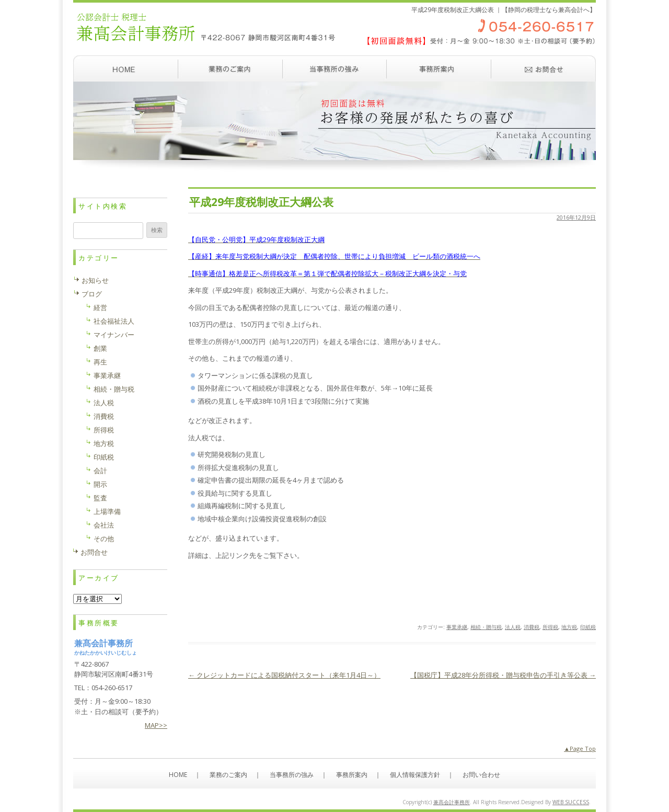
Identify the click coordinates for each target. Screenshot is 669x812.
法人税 (513, 627)
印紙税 (588, 627)
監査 (100, 498)
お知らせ (95, 280)
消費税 (532, 627)
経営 (100, 307)
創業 (100, 348)
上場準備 (107, 511)
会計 (100, 471)
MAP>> (156, 725)
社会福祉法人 (114, 321)
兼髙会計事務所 (452, 802)
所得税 (550, 627)
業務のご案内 (230, 68)
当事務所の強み (334, 68)
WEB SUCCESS (571, 802)
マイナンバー (114, 335)
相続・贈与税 (486, 627)
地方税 (569, 627)
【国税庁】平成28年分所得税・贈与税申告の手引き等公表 (503, 675)
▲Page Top (580, 748)
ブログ (92, 294)
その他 (104, 539)
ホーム (125, 68)
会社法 (104, 525)
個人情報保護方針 (415, 775)
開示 (100, 484)
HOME (178, 775)
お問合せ (94, 552)
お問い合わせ (544, 68)
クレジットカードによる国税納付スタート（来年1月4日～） (284, 675)
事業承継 (457, 627)
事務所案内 (439, 68)
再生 (100, 362)
